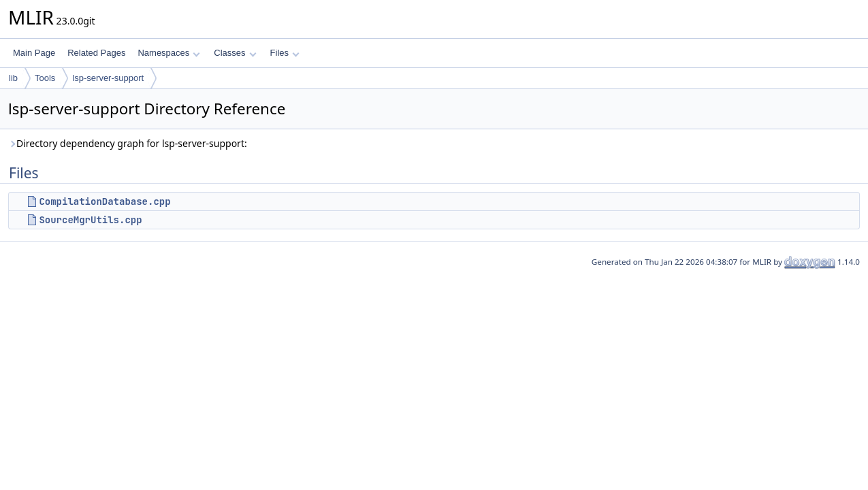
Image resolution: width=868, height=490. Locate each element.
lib (13, 78)
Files (285, 53)
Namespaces (168, 53)
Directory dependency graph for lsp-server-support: (128, 143)
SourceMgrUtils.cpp (90, 220)
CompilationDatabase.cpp (105, 201)
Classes (235, 53)
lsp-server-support (108, 78)
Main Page (34, 53)
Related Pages (96, 53)
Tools (45, 78)
